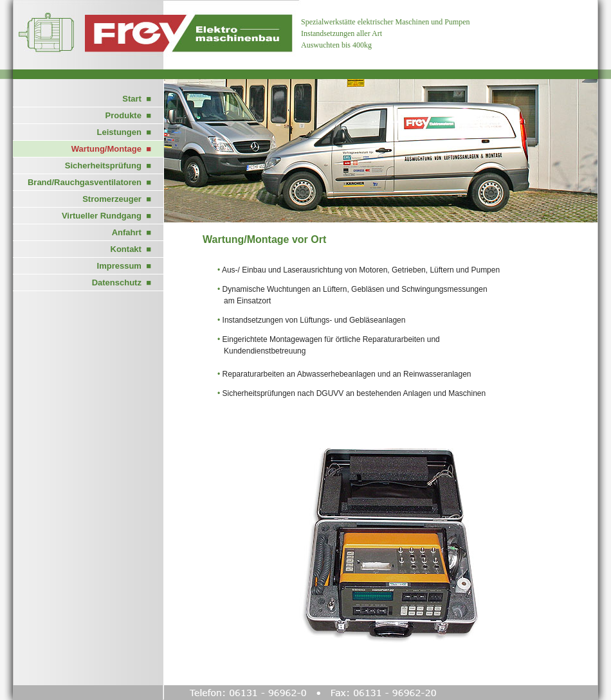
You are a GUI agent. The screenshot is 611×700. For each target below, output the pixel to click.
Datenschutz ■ (122, 283)
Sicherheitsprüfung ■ (108, 166)
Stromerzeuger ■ (117, 199)
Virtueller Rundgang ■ (106, 216)
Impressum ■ (124, 266)
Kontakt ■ (131, 249)
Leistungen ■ (124, 132)
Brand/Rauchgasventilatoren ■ (89, 182)
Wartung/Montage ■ (111, 149)
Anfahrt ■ (132, 232)
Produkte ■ (128, 115)
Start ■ (137, 99)
